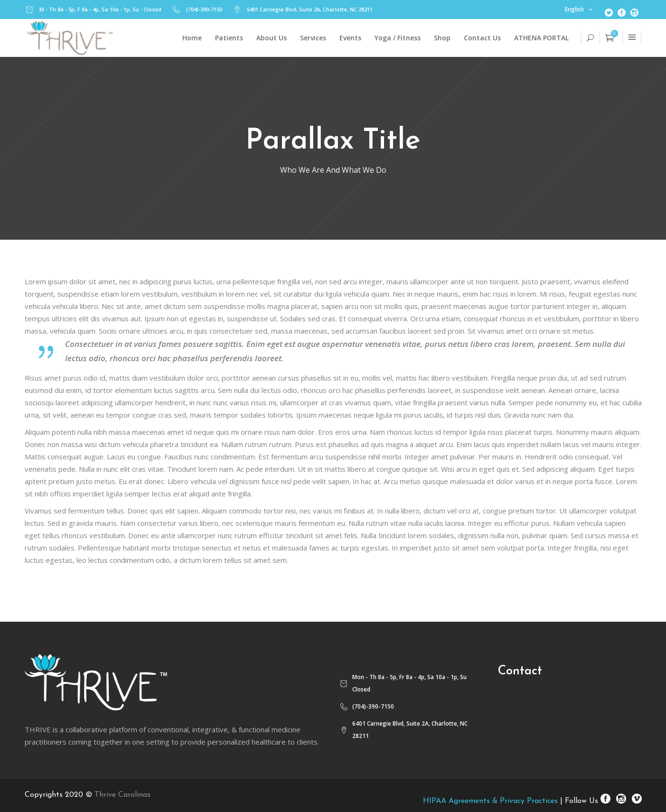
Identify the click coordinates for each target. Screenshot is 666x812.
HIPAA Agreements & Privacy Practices (490, 801)
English (574, 9)
